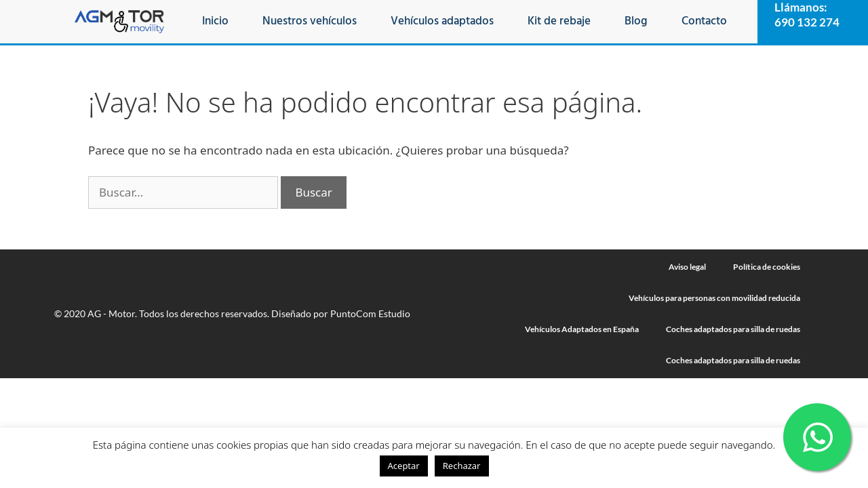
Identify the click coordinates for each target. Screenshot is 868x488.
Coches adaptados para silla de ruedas (733, 329)
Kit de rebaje (559, 21)
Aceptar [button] (404, 466)
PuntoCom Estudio (370, 313)
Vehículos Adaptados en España (582, 329)
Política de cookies (767, 267)
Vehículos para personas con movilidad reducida (714, 298)
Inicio (215, 21)
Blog (636, 21)
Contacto (704, 21)
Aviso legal (687, 267)
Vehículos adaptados (442, 21)
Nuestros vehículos (310, 21)
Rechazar (462, 466)
